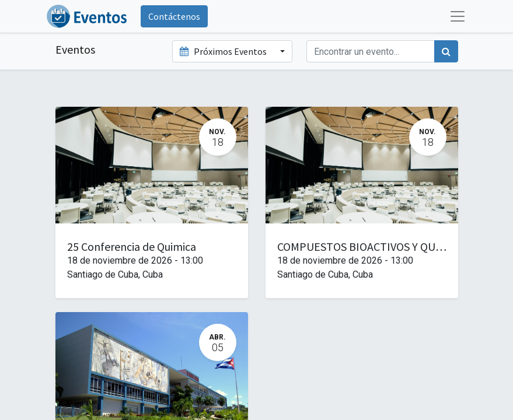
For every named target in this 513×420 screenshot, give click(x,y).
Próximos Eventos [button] (224, 51)
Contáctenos (174, 16)
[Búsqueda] (446, 51)
